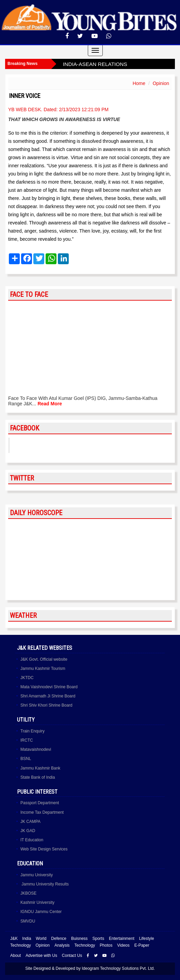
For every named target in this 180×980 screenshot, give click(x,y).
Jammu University (37, 875)
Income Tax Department (42, 812)
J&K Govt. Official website (44, 659)
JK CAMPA (30, 822)
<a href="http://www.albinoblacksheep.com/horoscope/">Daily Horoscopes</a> (90, 560)
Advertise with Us (41, 956)
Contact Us (72, 956)
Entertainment (122, 939)
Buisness (79, 939)
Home (139, 83)
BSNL (26, 759)
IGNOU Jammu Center (41, 912)
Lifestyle (147, 939)
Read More (50, 404)
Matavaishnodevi (36, 749)
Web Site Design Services (44, 849)
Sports (98, 939)
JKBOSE (28, 893)
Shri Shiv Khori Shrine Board (46, 705)
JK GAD (28, 831)
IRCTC (27, 740)
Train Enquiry (32, 731)
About (15, 956)
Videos (123, 945)
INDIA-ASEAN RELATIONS (95, 64)
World (41, 939)
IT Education (32, 840)
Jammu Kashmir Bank (40, 768)
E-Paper (142, 945)
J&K (14, 939)
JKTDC (27, 678)
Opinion (161, 83)
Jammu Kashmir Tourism (43, 669)
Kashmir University (37, 902)
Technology (21, 945)
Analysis (62, 945)
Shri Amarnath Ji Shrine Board (48, 696)
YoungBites (32, 445)
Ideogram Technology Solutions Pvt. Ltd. (118, 968)
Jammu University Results (45, 884)
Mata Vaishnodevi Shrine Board (49, 687)
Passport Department (40, 803)
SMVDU (28, 921)
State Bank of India (38, 777)
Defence (59, 939)
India (27, 939)
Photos (106, 945)
